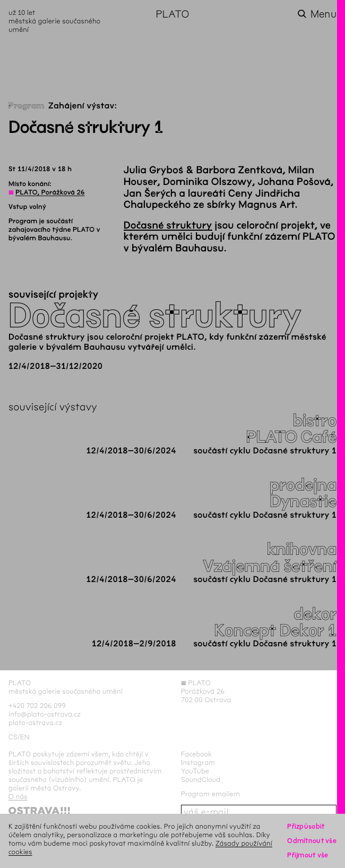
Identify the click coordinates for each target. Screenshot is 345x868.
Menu (324, 14)
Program (27, 106)
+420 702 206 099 (37, 706)
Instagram (198, 762)
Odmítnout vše (312, 841)
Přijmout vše (308, 855)
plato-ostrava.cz (35, 723)
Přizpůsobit (306, 826)
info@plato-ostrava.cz (45, 714)
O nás (18, 797)
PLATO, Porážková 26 (50, 192)
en (25, 737)
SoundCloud (201, 779)
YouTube (195, 771)
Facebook (197, 754)
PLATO (172, 14)
